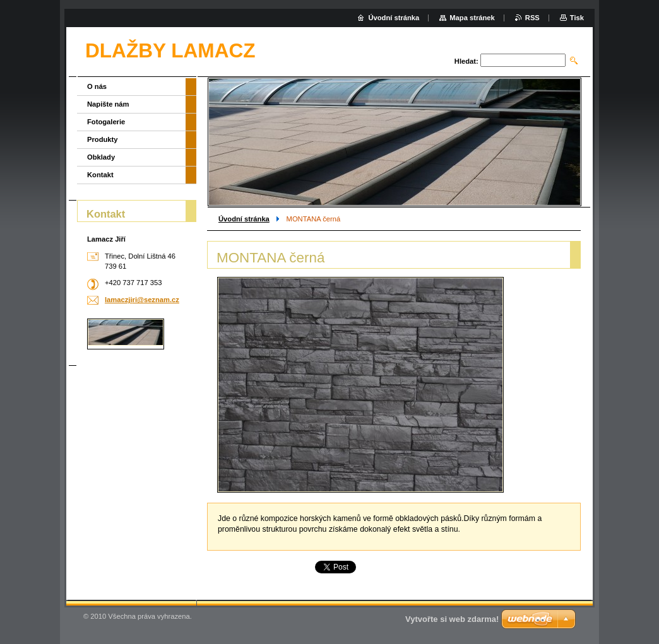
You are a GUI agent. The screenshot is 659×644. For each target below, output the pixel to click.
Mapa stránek (472, 18)
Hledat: (466, 61)
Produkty (103, 139)
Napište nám (108, 104)
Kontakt (100, 175)
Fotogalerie (106, 122)
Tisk (577, 18)
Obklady (101, 157)
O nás (97, 86)
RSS (532, 18)
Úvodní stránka (244, 219)
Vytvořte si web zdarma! (452, 619)
